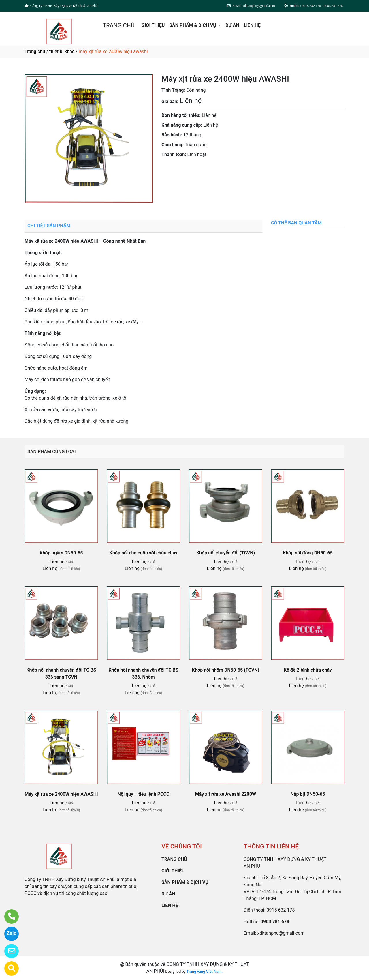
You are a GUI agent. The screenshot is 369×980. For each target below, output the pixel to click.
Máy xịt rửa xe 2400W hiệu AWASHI (61, 794)
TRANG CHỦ (118, 25)
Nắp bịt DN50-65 (308, 794)
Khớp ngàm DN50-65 (61, 553)
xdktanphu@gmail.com (281, 933)
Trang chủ (35, 51)
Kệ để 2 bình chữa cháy (308, 670)
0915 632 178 (281, 910)
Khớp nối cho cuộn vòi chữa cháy (143, 553)
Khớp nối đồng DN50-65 (308, 553)
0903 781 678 (219, 171)
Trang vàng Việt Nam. (205, 971)
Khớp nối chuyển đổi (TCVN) (226, 553)
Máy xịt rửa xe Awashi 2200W (226, 794)
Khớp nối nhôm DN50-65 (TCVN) (226, 670)
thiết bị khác (62, 51)
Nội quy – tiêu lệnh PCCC (144, 794)
